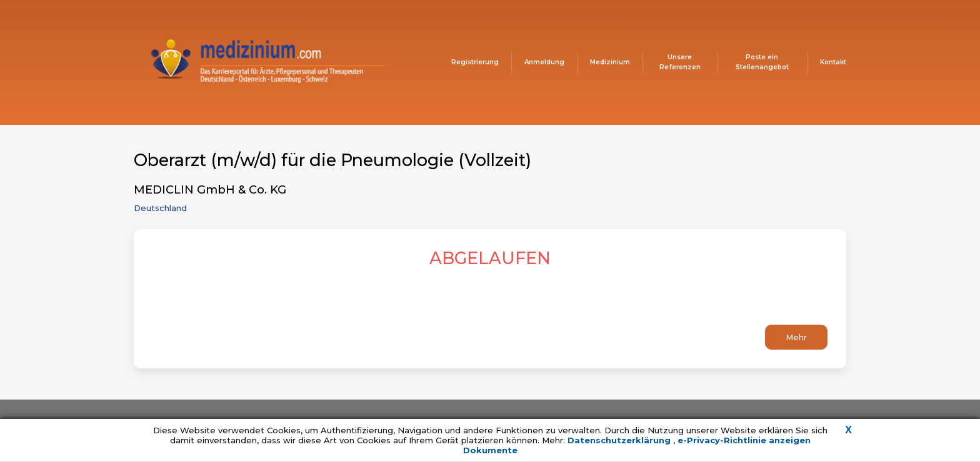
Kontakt (833, 62)
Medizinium (610, 62)
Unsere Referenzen (680, 62)
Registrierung (475, 62)
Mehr (796, 337)
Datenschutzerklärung (620, 440)
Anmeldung (544, 62)
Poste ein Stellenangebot (762, 62)
